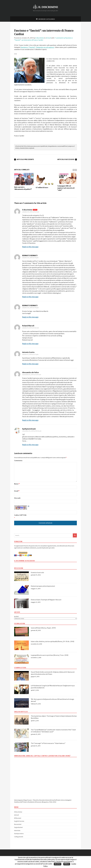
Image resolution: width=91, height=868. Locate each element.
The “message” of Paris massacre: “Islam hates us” (48, 743)
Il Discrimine (18, 812)
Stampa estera (19, 834)
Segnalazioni (18, 827)
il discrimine (40, 38)
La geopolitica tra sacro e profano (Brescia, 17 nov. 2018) (50, 655)
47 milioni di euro (45, 181)
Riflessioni (18, 818)
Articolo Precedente (25, 159)
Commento (18, 461)
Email (17, 491)
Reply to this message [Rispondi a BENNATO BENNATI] (30, 297)
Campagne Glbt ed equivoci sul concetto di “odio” (67, 182)
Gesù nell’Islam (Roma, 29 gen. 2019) (43, 628)
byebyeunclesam (29, 429)
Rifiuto (67, 864)
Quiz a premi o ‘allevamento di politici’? (24, 182)
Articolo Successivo (66, 159)
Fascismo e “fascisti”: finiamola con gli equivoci (37, 47)
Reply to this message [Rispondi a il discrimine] (30, 247)
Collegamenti (19, 837)
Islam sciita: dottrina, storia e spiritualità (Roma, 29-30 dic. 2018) (52, 642)
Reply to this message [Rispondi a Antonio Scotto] (30, 364)
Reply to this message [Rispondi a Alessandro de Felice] (30, 420)
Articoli (48, 38)
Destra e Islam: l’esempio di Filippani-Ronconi (46, 600)
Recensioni (18, 824)
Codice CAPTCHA (20, 515)
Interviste (17, 831)
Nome (17, 484)
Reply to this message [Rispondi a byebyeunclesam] (30, 445)
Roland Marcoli (28, 326)
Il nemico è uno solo (37, 573)
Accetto (58, 864)
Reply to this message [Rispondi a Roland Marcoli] (30, 344)
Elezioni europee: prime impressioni (43, 586)
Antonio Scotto (28, 352)
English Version (19, 821)
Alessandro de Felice (30, 372)
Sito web (17, 498)
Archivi (16, 617)
